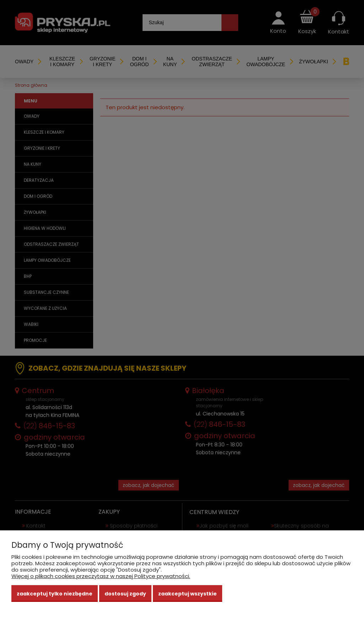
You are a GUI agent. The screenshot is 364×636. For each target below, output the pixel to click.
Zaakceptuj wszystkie (188, 594)
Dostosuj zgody (125, 594)
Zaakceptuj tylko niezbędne (55, 594)
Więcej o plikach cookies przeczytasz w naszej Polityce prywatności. (101, 576)
